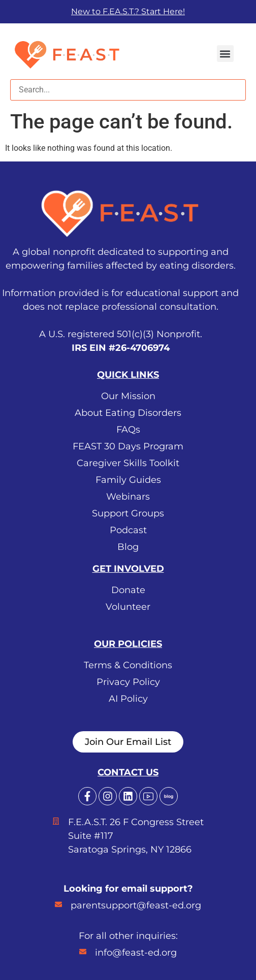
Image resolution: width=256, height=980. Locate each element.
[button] (225, 54)
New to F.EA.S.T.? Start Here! (128, 11)
